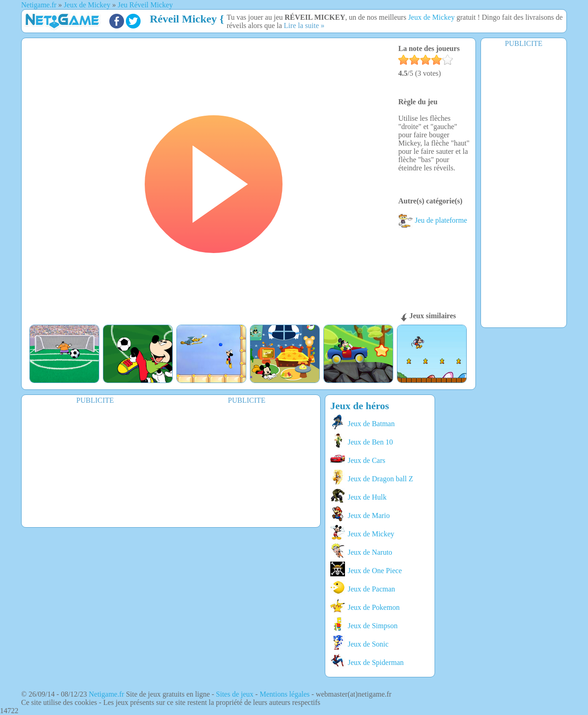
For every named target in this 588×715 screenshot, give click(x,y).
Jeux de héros (360, 406)
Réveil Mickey (183, 19)
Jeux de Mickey (431, 17)
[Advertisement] (524, 187)
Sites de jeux (235, 694)
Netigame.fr (106, 694)
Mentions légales (285, 694)
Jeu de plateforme (433, 220)
